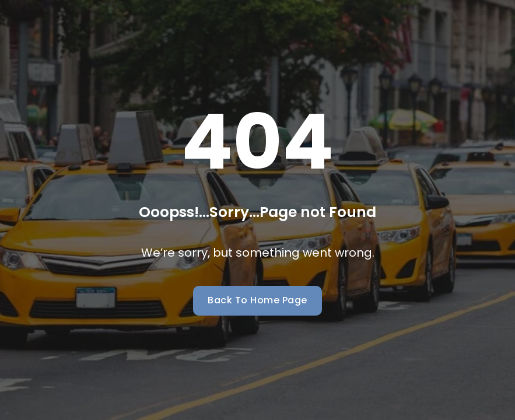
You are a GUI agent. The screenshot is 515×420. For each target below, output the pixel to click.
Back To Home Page (257, 300)
